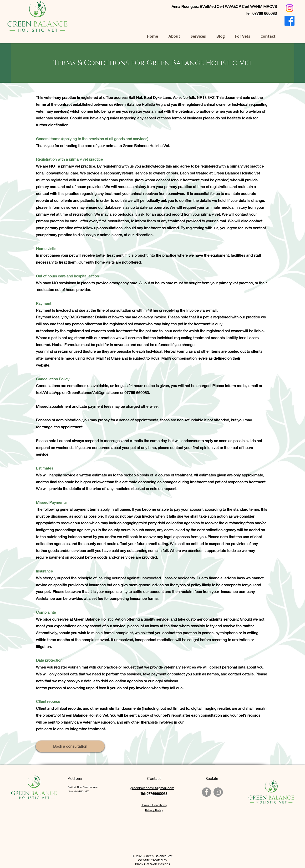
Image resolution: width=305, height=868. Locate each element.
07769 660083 (100, 20)
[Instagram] (290, 8)
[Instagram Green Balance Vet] (218, 792)
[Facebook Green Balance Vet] (206, 792)
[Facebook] (290, 21)
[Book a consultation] (70, 746)
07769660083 (157, 794)
